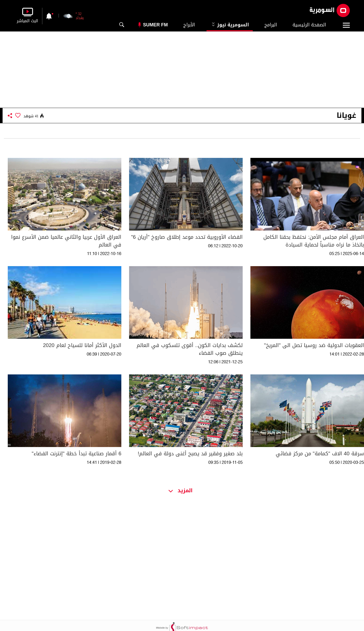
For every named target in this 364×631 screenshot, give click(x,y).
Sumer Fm (155, 25)
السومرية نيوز (230, 25)
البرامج (271, 25)
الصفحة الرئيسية (309, 25)
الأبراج (189, 25)
